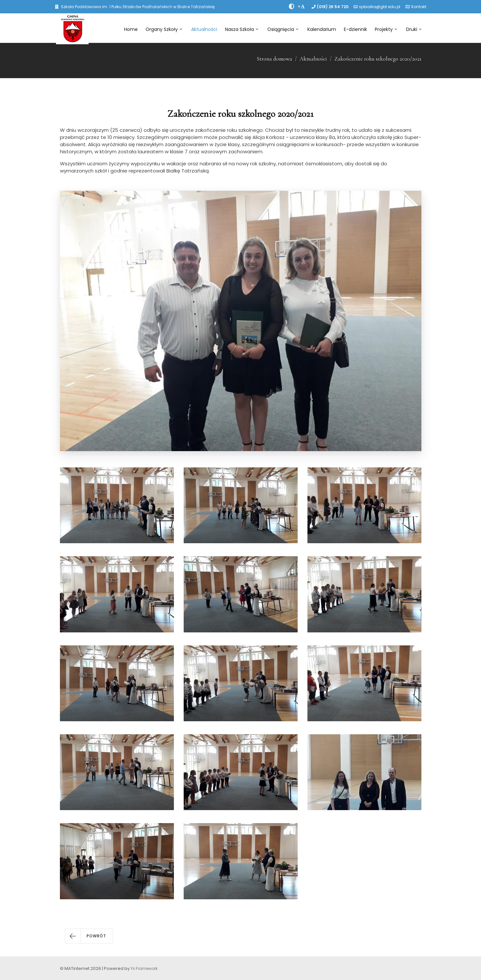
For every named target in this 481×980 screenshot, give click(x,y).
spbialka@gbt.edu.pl (380, 7)
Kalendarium (322, 29)
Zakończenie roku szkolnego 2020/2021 (378, 59)
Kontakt (419, 7)
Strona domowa (274, 59)
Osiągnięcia (283, 29)
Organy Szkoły (164, 29)
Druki (414, 29)
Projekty (386, 29)
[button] (89, 936)
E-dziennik (355, 29)
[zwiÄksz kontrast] (292, 7)
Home (131, 29)
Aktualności (204, 29)
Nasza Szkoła (242, 29)
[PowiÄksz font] (301, 7)
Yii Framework (144, 968)
